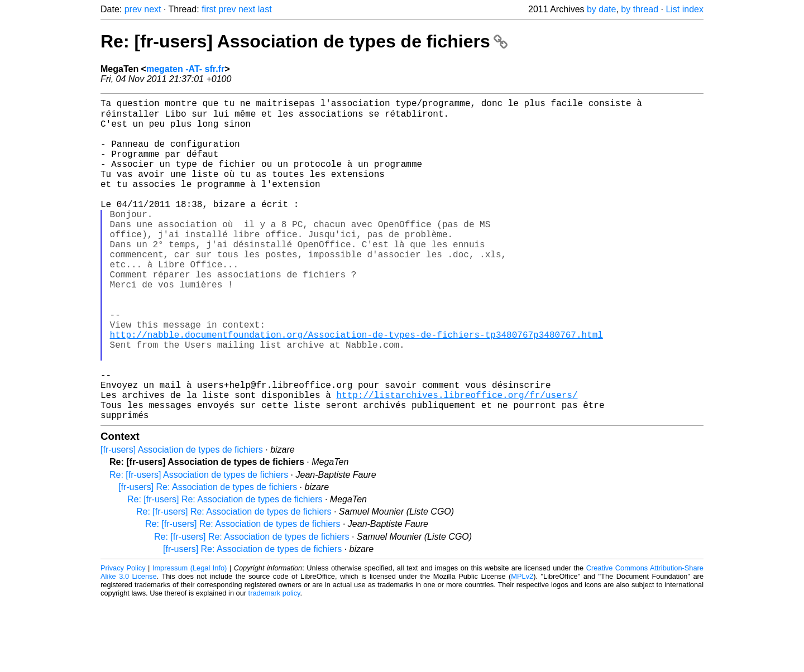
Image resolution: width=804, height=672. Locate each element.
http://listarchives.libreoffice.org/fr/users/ (457, 460)
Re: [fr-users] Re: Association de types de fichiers (225, 570)
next (152, 9)
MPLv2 (522, 647)
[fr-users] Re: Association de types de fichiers (208, 557)
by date (601, 9)
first (209, 9)
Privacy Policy (123, 638)
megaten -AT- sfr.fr (185, 69)
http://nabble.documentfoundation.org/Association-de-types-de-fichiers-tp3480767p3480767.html (356, 387)
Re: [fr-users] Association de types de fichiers (304, 41)
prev (133, 9)
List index (685, 9)
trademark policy (274, 663)
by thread (640, 9)
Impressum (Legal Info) (190, 638)
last (265, 9)
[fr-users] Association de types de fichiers (182, 520)
